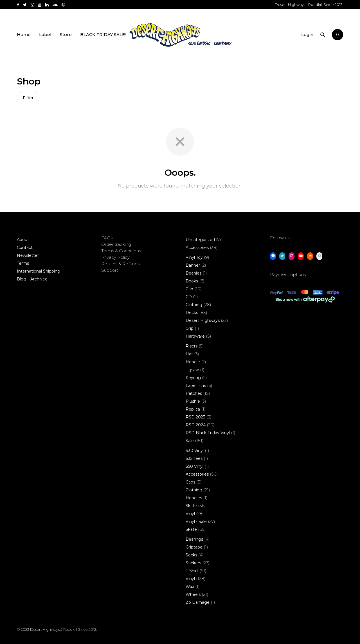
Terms (23, 263)
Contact (25, 248)
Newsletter (28, 255)
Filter (28, 98)
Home (24, 34)
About (23, 240)
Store (66, 34)
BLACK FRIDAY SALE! (103, 34)
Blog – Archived (32, 279)
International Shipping (39, 271)
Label (45, 34)
